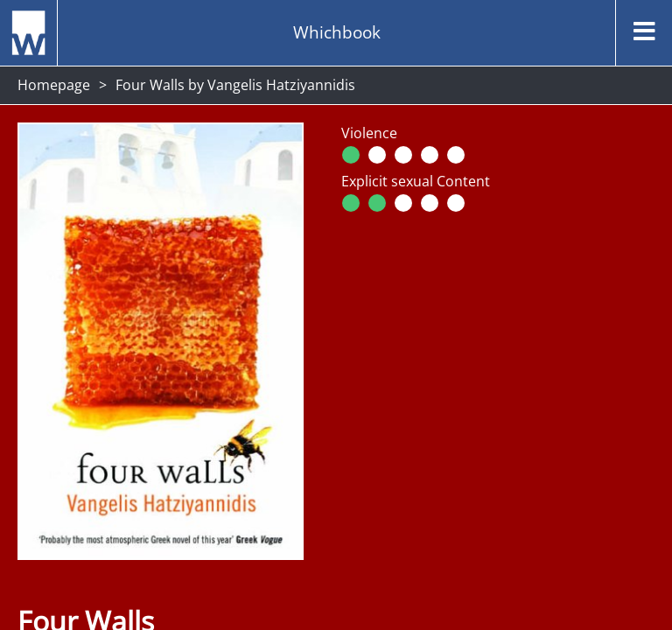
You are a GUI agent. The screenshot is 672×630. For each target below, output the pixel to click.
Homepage (54, 85)
